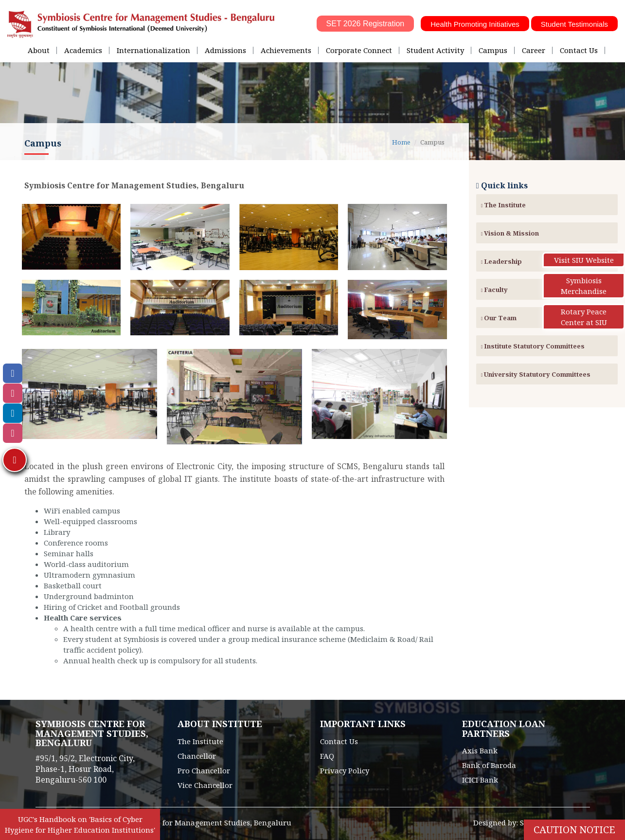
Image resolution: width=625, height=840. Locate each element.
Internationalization (153, 50)
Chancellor (197, 756)
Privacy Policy (345, 770)
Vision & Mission (510, 233)
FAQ (327, 756)
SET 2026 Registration (366, 24)
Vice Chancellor (205, 785)
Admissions (225, 50)
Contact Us (579, 50)
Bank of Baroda (489, 765)
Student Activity (435, 50)
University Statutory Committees (536, 374)
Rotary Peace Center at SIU (584, 317)
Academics (83, 50)
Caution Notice (574, 830)
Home (401, 142)
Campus (493, 50)
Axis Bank (480, 750)
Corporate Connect (359, 50)
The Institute (504, 205)
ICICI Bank (480, 780)
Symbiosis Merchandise (584, 286)
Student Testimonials (574, 24)
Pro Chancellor (204, 770)
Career (534, 50)
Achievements (286, 50)
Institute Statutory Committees (533, 346)
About (39, 50)
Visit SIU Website (584, 260)
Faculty (495, 290)
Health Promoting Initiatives (475, 24)
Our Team (499, 318)
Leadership (502, 261)
